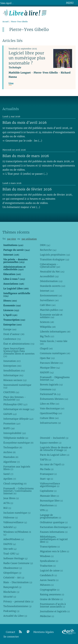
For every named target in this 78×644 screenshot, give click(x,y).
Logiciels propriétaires (55, 255)
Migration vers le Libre (54, 551)
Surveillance (49, 300)
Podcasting (11, 611)
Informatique (13, 375)
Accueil (5, 22)
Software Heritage (15, 558)
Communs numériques (55, 353)
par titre (12, 239)
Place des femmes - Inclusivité (15, 398)
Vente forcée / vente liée (54, 342)
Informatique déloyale (18, 419)
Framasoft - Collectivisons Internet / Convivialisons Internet (19, 491)
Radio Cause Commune (18, 563)
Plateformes (48, 505)
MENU (70, 3)
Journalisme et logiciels (55, 611)
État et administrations (19, 344)
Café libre (48, 305)
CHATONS (11, 392)
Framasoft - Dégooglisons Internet (55, 378)
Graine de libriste (51, 599)
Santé (8, 474)
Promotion (12, 424)
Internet (47, 291)
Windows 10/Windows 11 (17, 533)
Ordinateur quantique (54, 522)
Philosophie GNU (15, 404)
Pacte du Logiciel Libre (54, 455)
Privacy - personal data (18, 601)
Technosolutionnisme (17, 606)
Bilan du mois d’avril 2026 (25, 123)
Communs (48, 389)
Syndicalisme (49, 561)
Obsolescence (13, 568)
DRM (45, 245)
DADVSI (10, 544)
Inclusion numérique (17, 513)
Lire (11, 83)
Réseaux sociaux (15, 380)
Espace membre (51, 443)
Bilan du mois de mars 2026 (26, 156)
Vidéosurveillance (15, 522)
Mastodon (11, 457)
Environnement (51, 296)
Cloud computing (15, 484)
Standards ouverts (53, 286)
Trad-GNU (11, 554)
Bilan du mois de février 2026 (27, 189)
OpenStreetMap (51, 413)
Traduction (48, 566)
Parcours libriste (51, 363)
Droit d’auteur (14, 334)
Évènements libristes (54, 399)
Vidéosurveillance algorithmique (50, 485)
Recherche (48, 250)
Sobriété (10, 527)
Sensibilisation (14, 371)
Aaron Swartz (49, 580)
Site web (10, 549)
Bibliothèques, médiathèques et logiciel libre (54, 539)
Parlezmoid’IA (50, 394)
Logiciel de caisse (51, 571)
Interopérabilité (15, 433)
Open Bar (47, 358)
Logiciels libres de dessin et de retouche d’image (55, 449)
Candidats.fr (48, 575)
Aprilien (10, 479)
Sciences (47, 322)
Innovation (12, 361)
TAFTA (45, 460)
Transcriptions (50, 547)
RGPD (9, 428)
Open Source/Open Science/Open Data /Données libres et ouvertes (19, 352)
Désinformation (51, 281)
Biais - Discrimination (18, 582)
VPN (44, 510)
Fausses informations (54, 532)
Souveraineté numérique (17, 386)
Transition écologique (54, 259)
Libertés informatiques (55, 332)
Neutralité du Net (52, 272)
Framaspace (48, 474)
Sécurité (10, 597)
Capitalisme (48, 491)
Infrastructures (50, 423)
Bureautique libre (51, 501)
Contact (11, 632)
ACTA (8, 503)
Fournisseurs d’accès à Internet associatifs (53, 605)
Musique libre (50, 368)
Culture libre (49, 418)
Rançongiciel (12, 587)
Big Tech (47, 336)
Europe (10, 329)
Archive (10, 452)
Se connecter (11, 637)
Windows (47, 556)
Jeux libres (11, 498)
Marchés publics (51, 310)
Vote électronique (52, 408)
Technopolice (13, 447)
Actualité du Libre (15, 616)
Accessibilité (49, 276)
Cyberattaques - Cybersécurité (50, 266)
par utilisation (29, 239)
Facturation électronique (55, 527)
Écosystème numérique (18, 443)
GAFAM (10, 414)
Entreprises (12, 366)
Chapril (46, 348)
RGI (7, 508)
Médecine (47, 616)
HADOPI (47, 372)
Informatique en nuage (19, 409)
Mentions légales (44, 632)
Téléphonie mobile (16, 438)
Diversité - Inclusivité (54, 438)
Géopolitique (12, 573)
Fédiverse (11, 518)
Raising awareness (52, 594)
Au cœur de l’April (52, 464)
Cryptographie (50, 590)
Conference (12, 339)
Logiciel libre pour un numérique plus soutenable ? (27, 58)
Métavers (47, 585)
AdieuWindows (14, 539)
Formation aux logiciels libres (17, 468)
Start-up (46, 479)
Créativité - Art (14, 578)
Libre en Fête (49, 404)
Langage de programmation (50, 516)
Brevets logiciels (51, 385)
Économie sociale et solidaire (51, 316)
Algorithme (12, 462)
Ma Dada (47, 469)
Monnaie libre (49, 496)
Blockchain (11, 592)
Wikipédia (48, 327)
